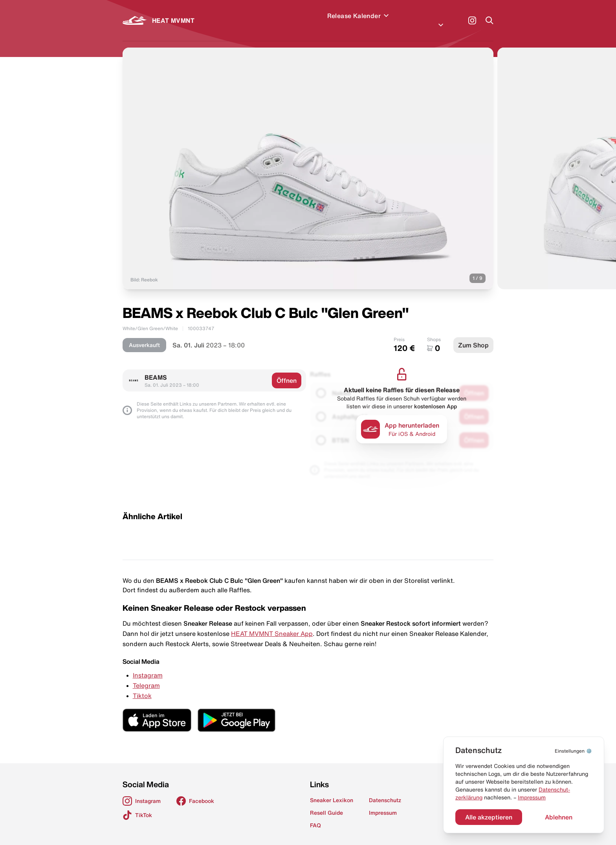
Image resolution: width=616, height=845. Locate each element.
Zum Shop (473, 336)
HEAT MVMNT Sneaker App (272, 624)
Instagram (148, 666)
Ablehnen (559, 817)
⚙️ (573, 751)
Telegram (146, 676)
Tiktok (142, 686)
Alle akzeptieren (489, 817)
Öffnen (287, 371)
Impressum (532, 797)
